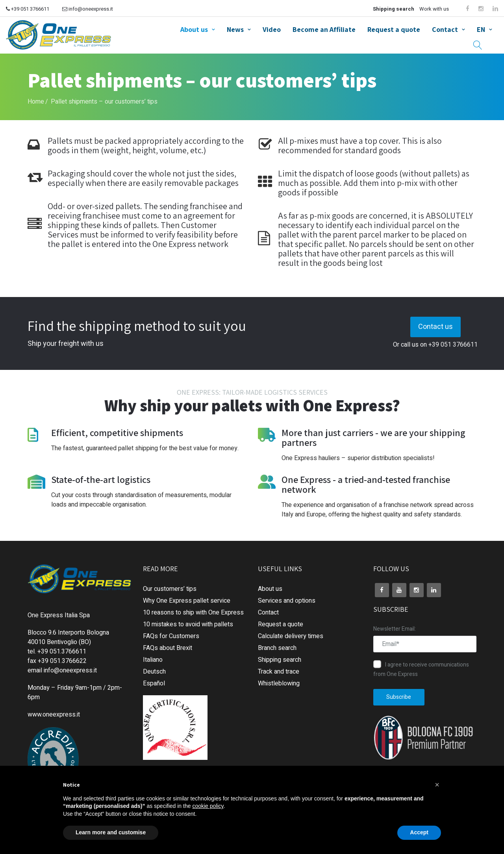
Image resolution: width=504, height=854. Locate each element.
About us (194, 29)
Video (272, 29)
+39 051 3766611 (28, 9)
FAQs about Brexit (168, 648)
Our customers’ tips (170, 589)
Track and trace (279, 672)
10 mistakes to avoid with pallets (188, 624)
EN (481, 29)
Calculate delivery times (291, 636)
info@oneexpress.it (88, 9)
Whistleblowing (279, 683)
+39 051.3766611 (62, 652)
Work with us (434, 9)
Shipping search (394, 9)
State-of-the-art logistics (101, 479)
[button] (437, 785)
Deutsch (154, 672)
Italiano (153, 660)
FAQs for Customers (171, 636)
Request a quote (394, 29)
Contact (445, 29)
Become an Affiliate (324, 29)
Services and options (287, 601)
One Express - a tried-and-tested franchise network (366, 484)
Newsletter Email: (395, 629)
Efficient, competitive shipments (117, 433)
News (235, 29)
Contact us (435, 327)
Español (154, 683)
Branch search (277, 648)
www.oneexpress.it (54, 715)
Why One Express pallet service (187, 601)
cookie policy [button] (208, 806)
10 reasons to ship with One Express (193, 613)
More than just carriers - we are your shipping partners (373, 437)
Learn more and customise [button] (111, 832)
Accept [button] (419, 832)
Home (36, 102)
